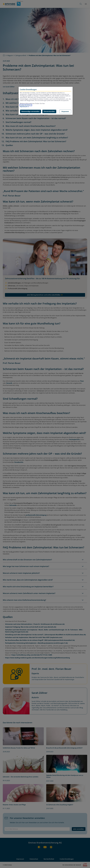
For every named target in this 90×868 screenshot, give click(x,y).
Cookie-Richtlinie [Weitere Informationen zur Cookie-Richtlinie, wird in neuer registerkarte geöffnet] (25, 105)
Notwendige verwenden (30, 111)
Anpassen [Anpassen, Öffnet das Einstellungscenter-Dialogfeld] (65, 111)
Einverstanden (49, 111)
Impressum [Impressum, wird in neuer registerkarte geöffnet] (24, 107)
